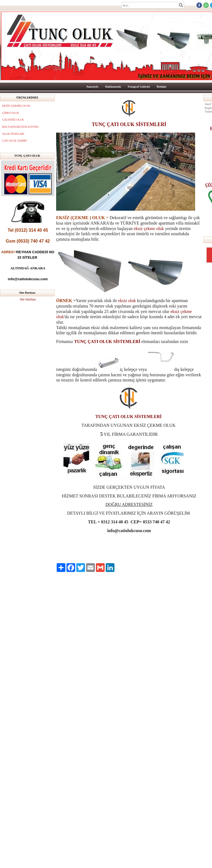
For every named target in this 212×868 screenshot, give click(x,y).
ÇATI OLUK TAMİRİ (14, 141)
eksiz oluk (127, 301)
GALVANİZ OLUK (13, 120)
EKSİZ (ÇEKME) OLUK (16, 106)
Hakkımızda (113, 86)
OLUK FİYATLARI (13, 134)
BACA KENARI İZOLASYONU (20, 127)
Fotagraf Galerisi (139, 86)
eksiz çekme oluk (149, 229)
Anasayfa (92, 86)
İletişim (161, 86)
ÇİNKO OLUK (11, 113)
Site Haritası (28, 299)
